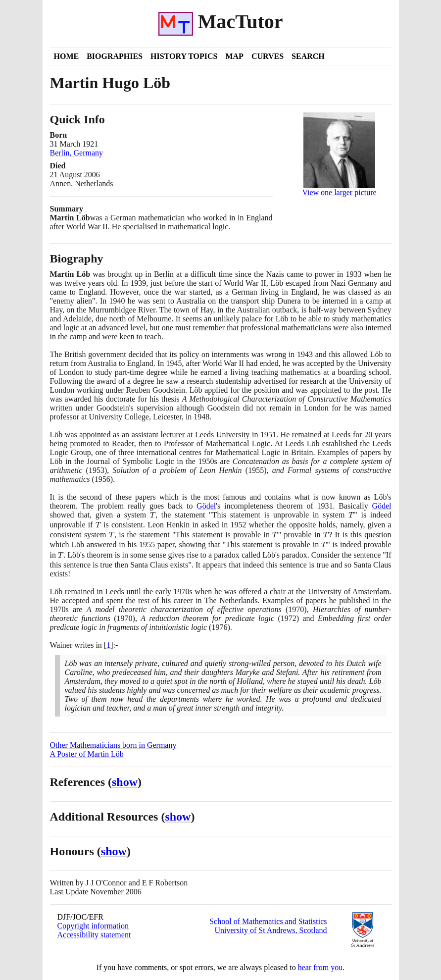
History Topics (184, 56)
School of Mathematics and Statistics (268, 921)
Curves (268, 56)
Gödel (206, 506)
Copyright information (93, 926)
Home (67, 56)
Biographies (115, 56)
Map (234, 56)
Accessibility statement (94, 935)
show (125, 782)
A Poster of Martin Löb (87, 754)
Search (308, 56)
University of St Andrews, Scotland (270, 930)
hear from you (320, 967)
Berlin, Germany (77, 153)
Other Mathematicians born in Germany (113, 745)
